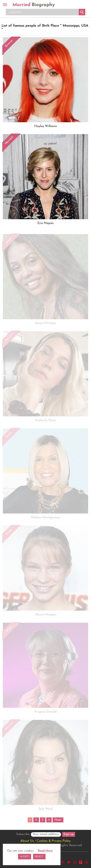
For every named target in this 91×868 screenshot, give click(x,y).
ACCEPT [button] (25, 857)
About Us (27, 841)
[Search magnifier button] (82, 12)
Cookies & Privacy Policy (54, 841)
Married (34, 5)
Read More (45, 851)
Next (58, 820)
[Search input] (43, 12)
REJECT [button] (39, 857)
